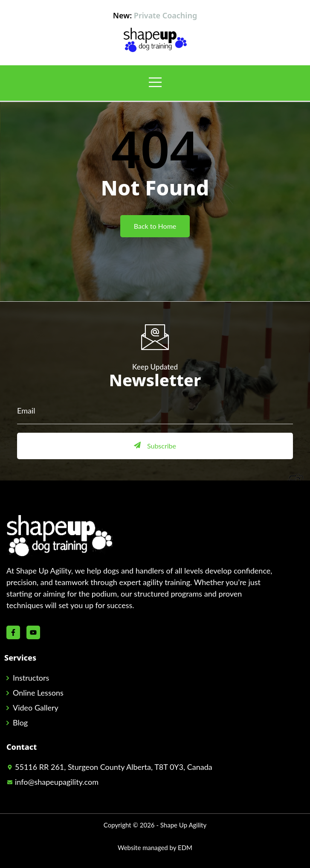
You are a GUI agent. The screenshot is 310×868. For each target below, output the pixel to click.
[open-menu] (155, 83)
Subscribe (155, 446)
